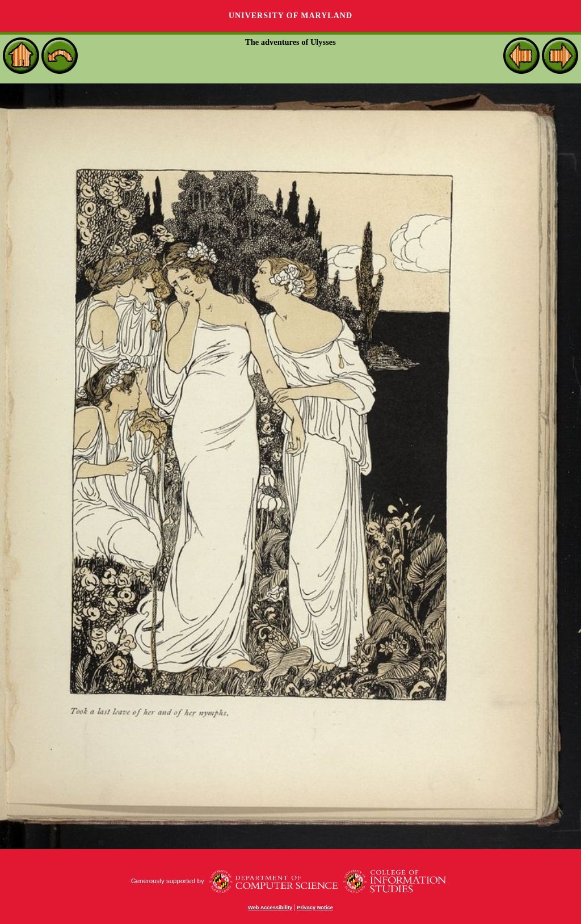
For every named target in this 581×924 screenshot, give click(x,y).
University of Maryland (290, 16)
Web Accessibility (270, 908)
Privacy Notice (315, 908)
